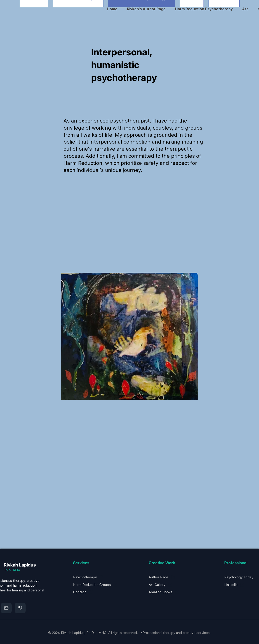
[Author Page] (166, 577)
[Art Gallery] (172, 585)
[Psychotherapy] (91, 577)
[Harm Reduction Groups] (97, 585)
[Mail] (6, 608)
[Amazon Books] (172, 592)
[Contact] (97, 592)
